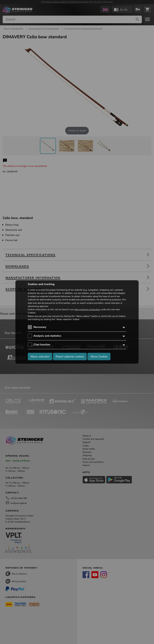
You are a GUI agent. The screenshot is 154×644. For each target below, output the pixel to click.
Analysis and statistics (47, 336)
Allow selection (40, 356)
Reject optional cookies (70, 356)
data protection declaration (87, 309)
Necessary (40, 327)
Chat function (42, 345)
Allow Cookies (99, 356)
